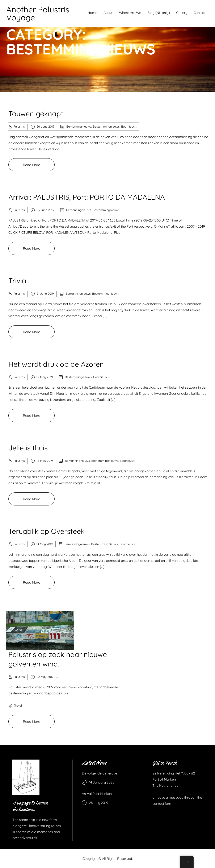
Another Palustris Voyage (38, 13)
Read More (31, 165)
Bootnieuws (129, 127)
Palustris (19, 127)
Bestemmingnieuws (106, 127)
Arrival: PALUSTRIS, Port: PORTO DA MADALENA (87, 197)
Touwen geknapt (36, 114)
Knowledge (101, 677)
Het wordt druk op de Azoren (56, 364)
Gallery (182, 13)
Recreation (117, 677)
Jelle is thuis (28, 448)
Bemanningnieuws (79, 127)
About (108, 13)
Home (92, 13)
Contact (200, 13)
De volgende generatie (100, 773)
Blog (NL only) (159, 13)
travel (18, 706)
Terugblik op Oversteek (47, 531)
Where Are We (130, 13)
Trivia (17, 281)
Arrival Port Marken (97, 794)
